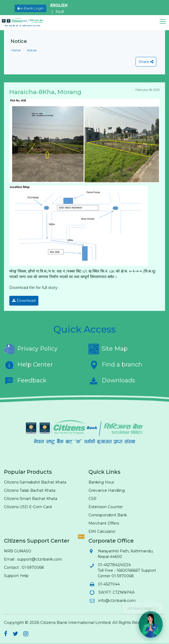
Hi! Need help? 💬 (143, 607)
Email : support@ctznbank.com (33, 559)
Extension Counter (106, 507)
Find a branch (115, 365)
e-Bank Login (30, 8)
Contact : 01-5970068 (24, 567)
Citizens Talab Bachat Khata (30, 490)
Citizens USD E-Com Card (28, 507)
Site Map (108, 349)
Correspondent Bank (108, 515)
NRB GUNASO (18, 551)
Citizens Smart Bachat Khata (31, 499)
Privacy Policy (31, 349)
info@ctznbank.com (117, 601)
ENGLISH (59, 5)
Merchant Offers (104, 523)
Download (24, 301)
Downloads (112, 381)
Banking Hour (101, 482)
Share (146, 62)
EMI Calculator (102, 531)
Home (16, 50)
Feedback (25, 381)
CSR (92, 499)
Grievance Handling (107, 490)
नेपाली (60, 12)
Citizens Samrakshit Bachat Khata (35, 482)
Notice (31, 50)
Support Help (16, 576)
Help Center (28, 365)
